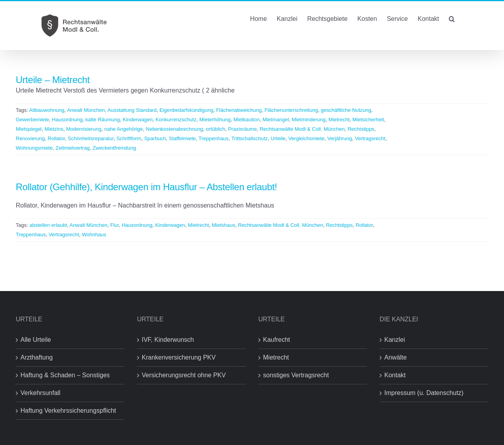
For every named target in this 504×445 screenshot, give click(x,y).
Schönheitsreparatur (91, 138)
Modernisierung (84, 129)
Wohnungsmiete (34, 148)
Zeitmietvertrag (73, 148)
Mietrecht (339, 120)
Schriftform (129, 138)
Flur (115, 225)
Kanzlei (395, 340)
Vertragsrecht (370, 138)
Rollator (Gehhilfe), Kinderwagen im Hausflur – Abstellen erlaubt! (146, 187)
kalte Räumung (103, 120)
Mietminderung (309, 120)
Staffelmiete (182, 138)
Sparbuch (155, 138)
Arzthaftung (37, 357)
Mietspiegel (29, 129)
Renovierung (30, 138)
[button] (452, 18)
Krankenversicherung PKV (179, 357)
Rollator (56, 138)
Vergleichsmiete (306, 138)
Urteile (278, 138)
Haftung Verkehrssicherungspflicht (68, 411)
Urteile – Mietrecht (53, 80)
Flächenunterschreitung (291, 110)
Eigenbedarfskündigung (186, 110)
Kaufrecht (276, 340)
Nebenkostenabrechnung (174, 129)
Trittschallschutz (249, 138)
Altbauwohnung (47, 110)
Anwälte (396, 357)
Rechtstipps (361, 129)
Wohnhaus (94, 235)
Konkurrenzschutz (176, 120)
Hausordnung (67, 120)
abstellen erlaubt (48, 225)
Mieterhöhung (215, 120)
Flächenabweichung (239, 110)
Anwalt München (86, 110)
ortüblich (216, 129)
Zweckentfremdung (114, 148)
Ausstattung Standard (132, 110)
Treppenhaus (213, 138)
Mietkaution (246, 120)
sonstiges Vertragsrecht (296, 375)
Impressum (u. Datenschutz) (424, 393)
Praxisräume (242, 129)
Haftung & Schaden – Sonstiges (65, 375)
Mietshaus (223, 225)
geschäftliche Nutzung (346, 110)
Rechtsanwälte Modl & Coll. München (302, 129)
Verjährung (340, 138)
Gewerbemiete (32, 120)
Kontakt (395, 375)
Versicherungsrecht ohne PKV (184, 375)
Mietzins (54, 129)
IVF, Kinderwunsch (168, 340)
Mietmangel (276, 120)
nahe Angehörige (124, 129)
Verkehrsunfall (40, 393)
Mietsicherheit (368, 120)
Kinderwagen (138, 120)
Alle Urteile (36, 340)
